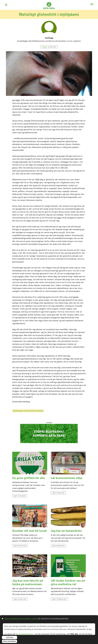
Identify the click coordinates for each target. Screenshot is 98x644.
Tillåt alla (10, 637)
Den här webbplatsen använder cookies (21, 619)
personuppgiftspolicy (25, 634)
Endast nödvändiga (10, 641)
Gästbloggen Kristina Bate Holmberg (28, 411)
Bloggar (44, 47)
